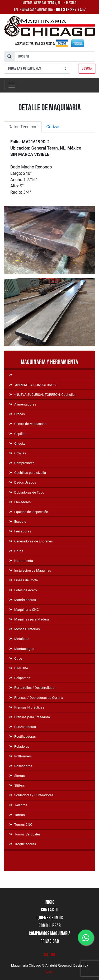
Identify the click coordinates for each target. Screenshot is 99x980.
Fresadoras (20, 531)
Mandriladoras (23, 600)
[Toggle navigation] (12, 85)
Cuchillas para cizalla (28, 473)
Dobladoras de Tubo (27, 492)
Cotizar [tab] (53, 127)
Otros (16, 658)
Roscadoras (21, 766)
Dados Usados (23, 482)
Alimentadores (23, 404)
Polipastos (20, 678)
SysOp (49, 972)
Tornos (17, 815)
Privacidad (50, 941)
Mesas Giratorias (25, 629)
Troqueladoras (23, 844)
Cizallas (18, 453)
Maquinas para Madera (29, 619)
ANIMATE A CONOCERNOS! (33, 385)
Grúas (16, 551)
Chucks (17, 443)
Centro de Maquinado (28, 424)
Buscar (87, 68)
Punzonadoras (23, 727)
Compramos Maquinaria (50, 934)
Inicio (49, 902)
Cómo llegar (50, 926)
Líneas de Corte (23, 580)
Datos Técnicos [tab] (23, 127)
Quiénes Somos (50, 918)
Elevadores (20, 502)
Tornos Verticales (25, 834)
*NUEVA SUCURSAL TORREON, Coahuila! (42, 395)
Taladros (18, 805)
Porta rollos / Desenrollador (32, 688)
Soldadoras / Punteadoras (31, 795)
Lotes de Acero (23, 590)
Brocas (17, 414)
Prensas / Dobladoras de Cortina (36, 698)
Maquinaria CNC (24, 610)
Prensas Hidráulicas (27, 707)
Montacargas (22, 649)
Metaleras (19, 639)
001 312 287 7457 (71, 10)
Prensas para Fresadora (30, 717)
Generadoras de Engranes (31, 541)
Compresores (22, 463)
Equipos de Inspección (29, 512)
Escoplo (18, 522)
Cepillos (18, 434)
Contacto (50, 910)
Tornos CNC (21, 825)
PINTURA (19, 668)
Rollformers (20, 756)
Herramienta (21, 561)
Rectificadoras (23, 737)
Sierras (17, 776)
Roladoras (19, 746)
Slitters (17, 785)
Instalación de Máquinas (30, 570)
